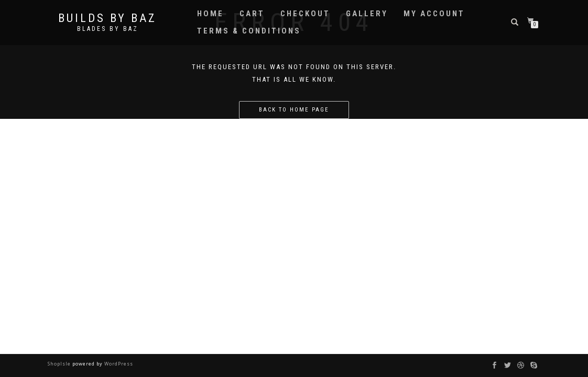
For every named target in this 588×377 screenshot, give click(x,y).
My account (434, 14)
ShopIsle (60, 364)
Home (210, 14)
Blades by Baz (108, 29)
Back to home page (294, 110)
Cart (252, 14)
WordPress (118, 364)
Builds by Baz (107, 18)
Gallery (367, 14)
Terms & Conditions (249, 31)
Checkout (305, 14)
